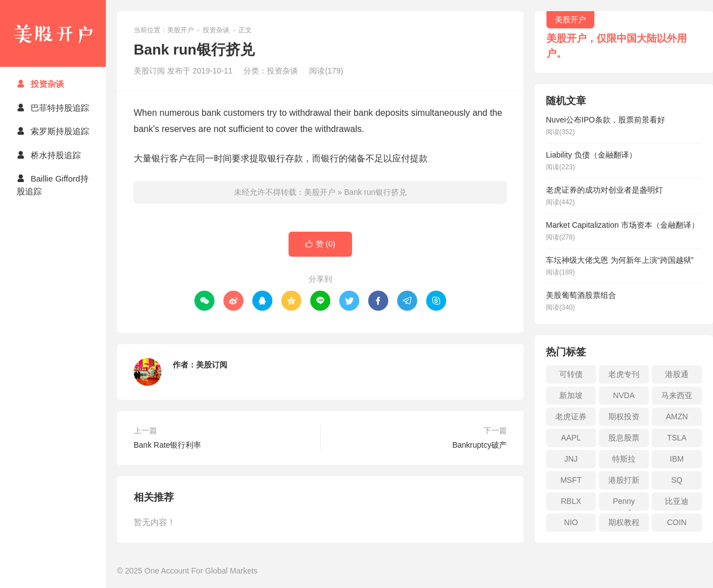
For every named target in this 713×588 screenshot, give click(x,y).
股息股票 (624, 438)
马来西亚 (677, 395)
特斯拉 (624, 459)
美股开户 (53, 33)
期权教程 (624, 522)
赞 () (320, 244)
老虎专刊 (624, 374)
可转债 (571, 374)
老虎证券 (571, 416)
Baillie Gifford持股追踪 (53, 185)
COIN (677, 522)
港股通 (677, 374)
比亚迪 (677, 501)
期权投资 (624, 416)
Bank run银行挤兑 (375, 192)
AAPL (571, 438)
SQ (677, 480)
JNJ (571, 459)
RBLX (571, 501)
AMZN (677, 416)
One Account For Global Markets (201, 571)
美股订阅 (212, 365)
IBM (677, 459)
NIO (571, 522)
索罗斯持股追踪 (53, 131)
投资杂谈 (40, 84)
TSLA (677, 438)
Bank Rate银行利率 (167, 445)
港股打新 (624, 480)
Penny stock (624, 504)
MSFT (571, 480)
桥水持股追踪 (49, 155)
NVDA (624, 395)
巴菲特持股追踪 (53, 108)
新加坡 (571, 395)
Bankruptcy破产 (480, 445)
